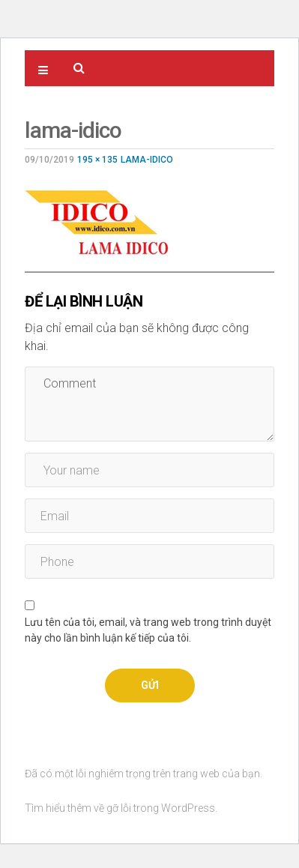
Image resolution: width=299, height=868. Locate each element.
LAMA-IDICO (147, 160)
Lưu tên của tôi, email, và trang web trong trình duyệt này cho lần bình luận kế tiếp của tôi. (148, 630)
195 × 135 (97, 160)
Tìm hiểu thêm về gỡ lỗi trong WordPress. (121, 808)
